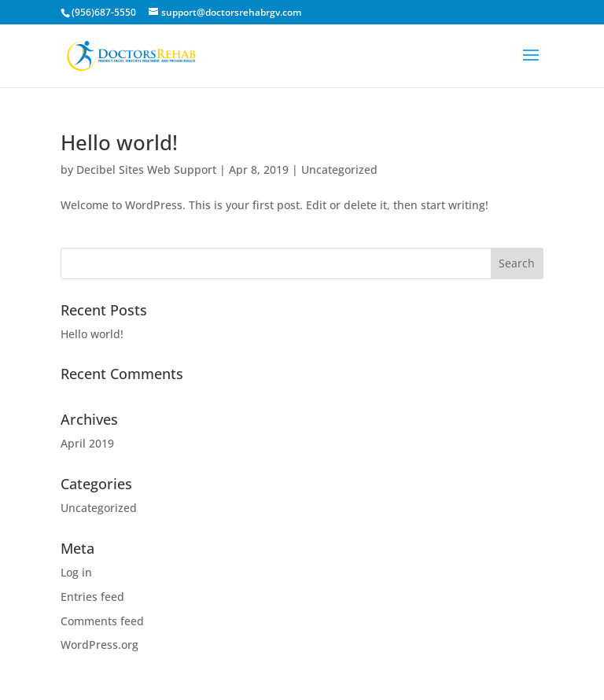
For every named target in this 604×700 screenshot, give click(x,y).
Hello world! (119, 142)
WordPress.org (99, 645)
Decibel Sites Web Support (146, 169)
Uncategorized (339, 169)
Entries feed (92, 597)
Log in (76, 572)
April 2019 (87, 443)
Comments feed (102, 621)
